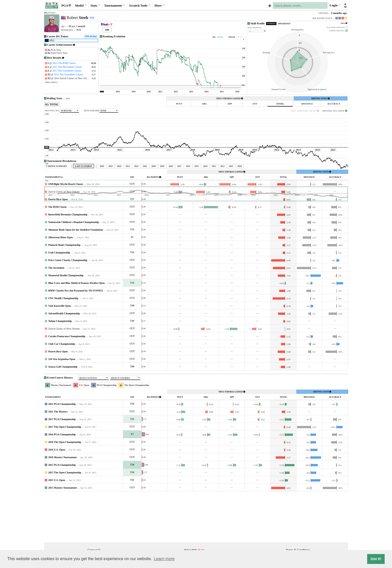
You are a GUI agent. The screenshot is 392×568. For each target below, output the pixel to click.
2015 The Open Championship (65, 520)
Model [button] (81, 5)
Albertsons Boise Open (61, 285)
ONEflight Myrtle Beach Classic (66, 231)
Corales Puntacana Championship (67, 384)
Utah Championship (60, 300)
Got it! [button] (376, 559)
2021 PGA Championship (62, 451)
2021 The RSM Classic (64, 63)
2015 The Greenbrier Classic (69, 74)
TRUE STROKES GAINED (230, 99)
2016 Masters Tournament (63, 505)
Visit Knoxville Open (59, 353)
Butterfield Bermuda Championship (68, 262)
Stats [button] (95, 5)
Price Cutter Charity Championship (68, 308)
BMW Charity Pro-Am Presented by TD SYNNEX (76, 338)
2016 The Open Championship (65, 489)
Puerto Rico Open (58, 247)
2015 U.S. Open (57, 528)
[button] (66, 5)
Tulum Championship (60, 368)
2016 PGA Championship (62, 482)
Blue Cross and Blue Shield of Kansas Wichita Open (77, 330)
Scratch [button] (140, 6)
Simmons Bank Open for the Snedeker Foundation (76, 277)
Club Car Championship (62, 391)
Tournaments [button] (115, 5)
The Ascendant (57, 315)
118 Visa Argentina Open (62, 407)
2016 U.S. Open (57, 497)
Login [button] (335, 5)
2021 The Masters (58, 459)
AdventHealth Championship (64, 361)
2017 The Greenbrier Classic (67, 71)
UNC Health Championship (64, 346)
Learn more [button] (164, 559)
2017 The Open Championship (65, 474)
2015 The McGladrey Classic (67, 67)
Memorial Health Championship (66, 323)
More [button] (160, 5)
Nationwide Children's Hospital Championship (74, 270)
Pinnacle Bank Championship (65, 292)
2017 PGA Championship (62, 467)
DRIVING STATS (321, 99)
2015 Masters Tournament (63, 535)
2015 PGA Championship (62, 512)
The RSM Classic (58, 254)
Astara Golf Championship (63, 414)
